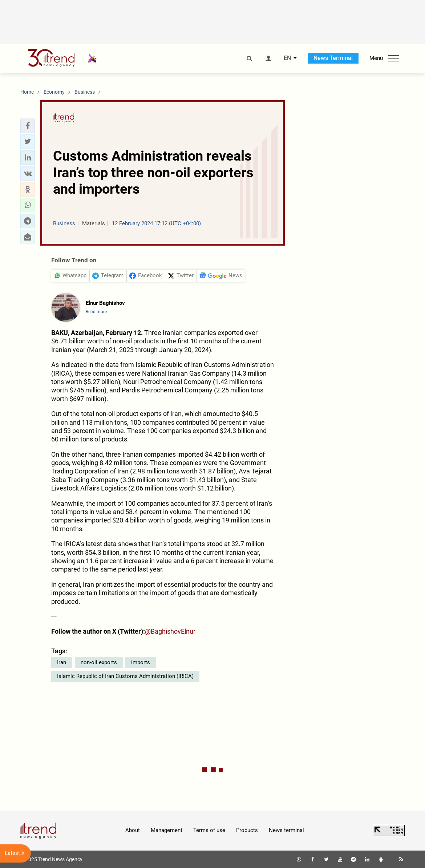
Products (247, 830)
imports (141, 662)
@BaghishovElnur (170, 631)
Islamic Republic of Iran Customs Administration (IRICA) (125, 676)
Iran (62, 662)
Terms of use (209, 830)
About (133, 830)
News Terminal (333, 58)
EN (287, 58)
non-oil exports (99, 662)
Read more (96, 312)
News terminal (286, 830)
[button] (28, 126)
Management (167, 830)
